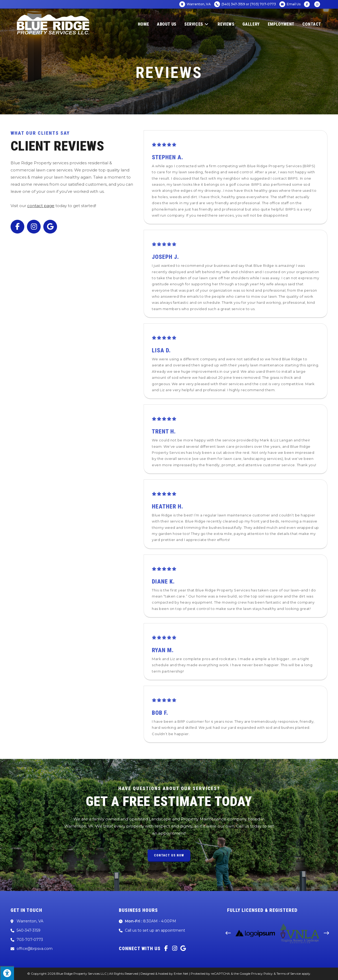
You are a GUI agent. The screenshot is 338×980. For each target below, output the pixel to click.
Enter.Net (181, 974)
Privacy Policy (262, 974)
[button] (228, 933)
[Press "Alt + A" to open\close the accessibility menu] (7, 973)
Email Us (290, 4)
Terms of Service (289, 974)
